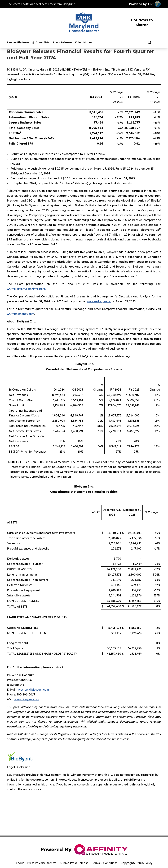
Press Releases (63, 42)
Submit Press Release (74, 863)
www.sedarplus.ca (99, 301)
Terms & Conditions (105, 863)
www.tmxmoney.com (21, 314)
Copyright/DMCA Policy (137, 863)
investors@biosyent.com (33, 690)
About (20, 863)
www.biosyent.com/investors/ (27, 289)
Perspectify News (18, 42)
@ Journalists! (41, 42)
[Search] (149, 42)
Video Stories (84, 42)
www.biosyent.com (27, 699)
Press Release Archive (42, 863)
